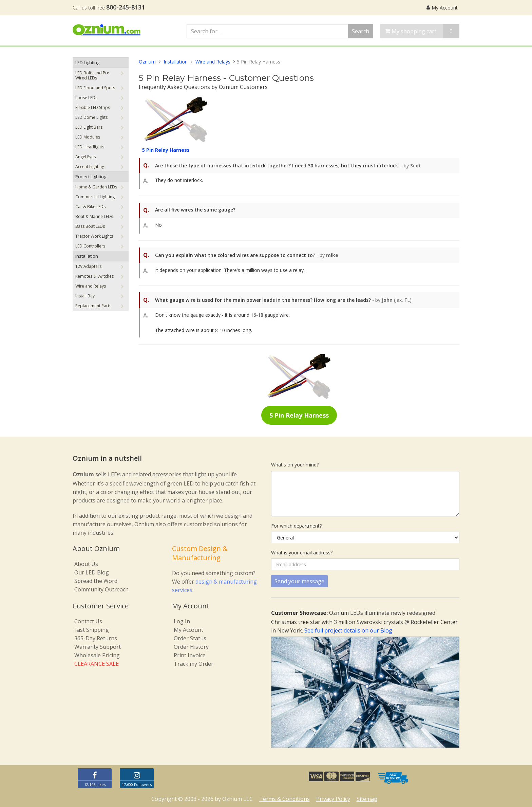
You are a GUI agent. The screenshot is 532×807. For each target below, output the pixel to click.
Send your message (299, 581)
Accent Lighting (90, 167)
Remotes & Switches (94, 276)
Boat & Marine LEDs (94, 216)
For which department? (296, 526)
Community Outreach (101, 589)
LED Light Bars (89, 127)
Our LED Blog (92, 572)
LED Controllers (90, 246)
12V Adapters (88, 266)
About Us (86, 564)
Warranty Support (98, 647)
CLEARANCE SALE (97, 664)
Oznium (147, 62)
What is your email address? (302, 553)
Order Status (190, 638)
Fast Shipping (92, 630)
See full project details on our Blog (348, 630)
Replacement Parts (93, 306)
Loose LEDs (86, 98)
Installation (87, 256)
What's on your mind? (295, 465)
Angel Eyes (85, 157)
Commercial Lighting (95, 197)
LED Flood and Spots (95, 88)
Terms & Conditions (284, 799)
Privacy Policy (333, 799)
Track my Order (194, 664)
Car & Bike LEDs (90, 207)
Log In (182, 621)
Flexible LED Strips (93, 107)
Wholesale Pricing (97, 655)
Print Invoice (190, 655)
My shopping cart (422, 31)
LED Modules (88, 137)
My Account (442, 8)
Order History (191, 647)
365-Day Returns (96, 638)
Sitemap (367, 799)
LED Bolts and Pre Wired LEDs (92, 75)
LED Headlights (90, 147)
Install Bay (85, 296)
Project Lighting (91, 177)
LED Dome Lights (91, 117)
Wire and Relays (91, 286)
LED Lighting (87, 62)
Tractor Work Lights (94, 236)
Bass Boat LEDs (90, 226)
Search (360, 31)
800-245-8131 (126, 7)
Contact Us (88, 621)
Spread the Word (96, 581)
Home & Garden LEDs (96, 187)
